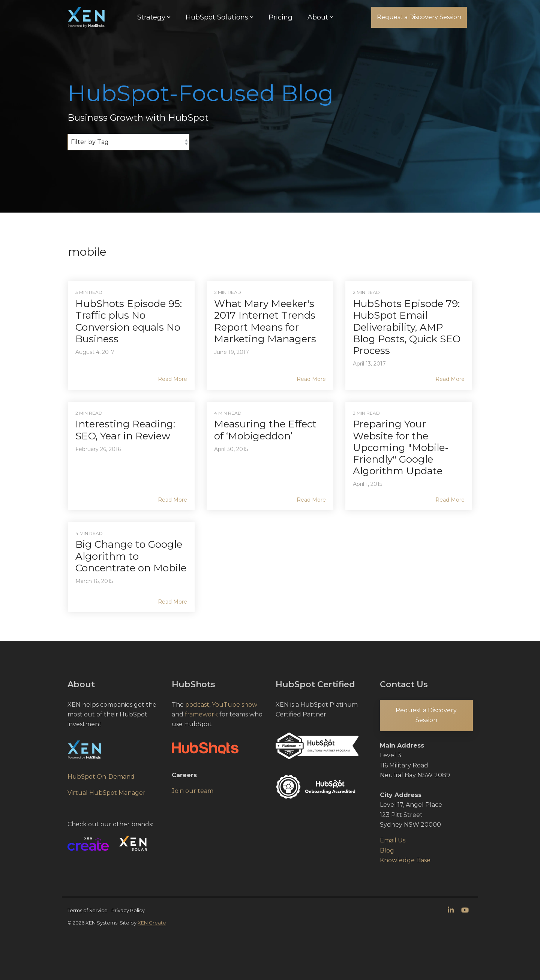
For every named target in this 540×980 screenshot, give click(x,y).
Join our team (193, 791)
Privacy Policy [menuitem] (128, 910)
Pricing (280, 17)
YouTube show (235, 705)
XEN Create (152, 923)
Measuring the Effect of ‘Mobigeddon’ (265, 430)
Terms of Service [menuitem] (88, 910)
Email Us (393, 840)
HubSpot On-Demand (101, 777)
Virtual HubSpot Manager (106, 793)
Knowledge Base (405, 860)
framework (201, 714)
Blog (387, 850)
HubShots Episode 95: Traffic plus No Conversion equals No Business (129, 321)
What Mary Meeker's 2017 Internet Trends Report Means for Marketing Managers (265, 321)
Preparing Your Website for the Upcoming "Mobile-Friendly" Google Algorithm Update (401, 447)
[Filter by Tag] (128, 142)
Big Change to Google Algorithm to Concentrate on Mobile (131, 556)
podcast (197, 705)
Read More (172, 379)
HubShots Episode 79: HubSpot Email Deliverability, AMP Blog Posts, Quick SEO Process (407, 327)
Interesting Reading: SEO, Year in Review (125, 430)
